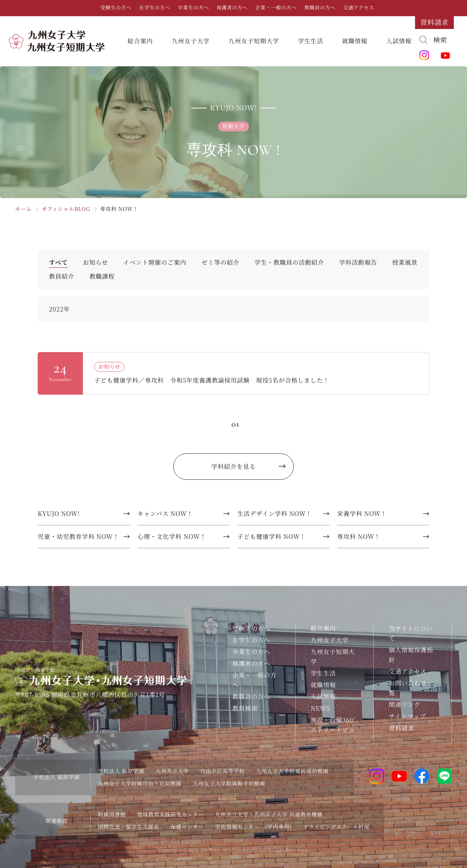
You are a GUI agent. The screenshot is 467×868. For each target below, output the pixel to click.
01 (235, 424)
